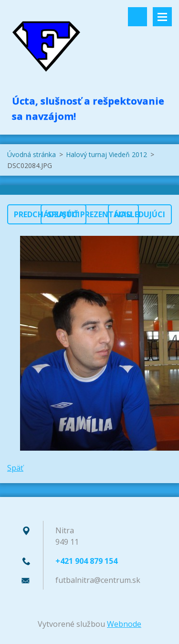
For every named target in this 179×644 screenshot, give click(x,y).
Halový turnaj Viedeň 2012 (106, 154)
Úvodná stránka (32, 154)
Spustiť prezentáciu (90, 214)
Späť (15, 468)
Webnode (124, 624)
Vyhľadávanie (137, 17)
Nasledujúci (140, 214)
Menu (162, 17)
